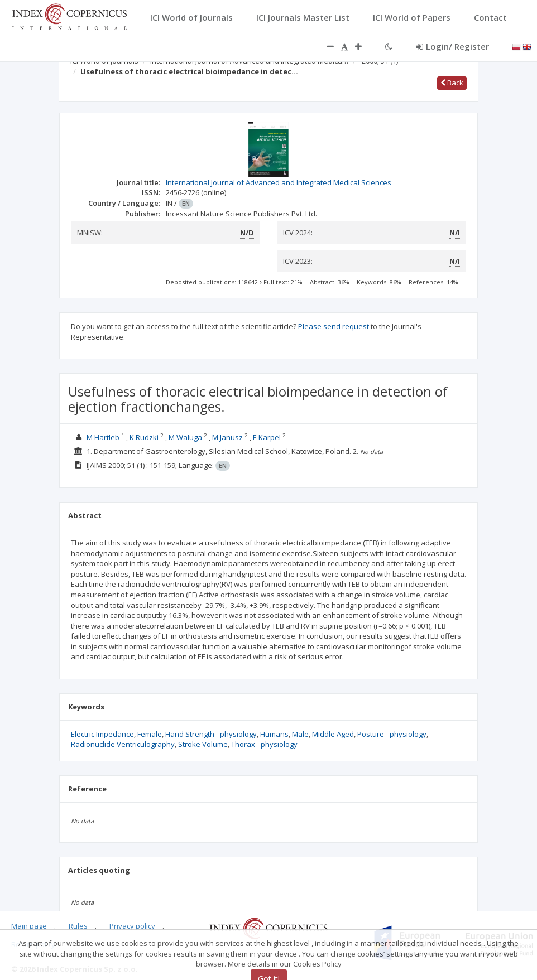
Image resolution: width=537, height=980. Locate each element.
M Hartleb (103, 437)
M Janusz (227, 437)
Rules (78, 926)
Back (452, 83)
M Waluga (185, 437)
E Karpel (267, 437)
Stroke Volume (203, 744)
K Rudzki (144, 437)
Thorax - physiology (264, 744)
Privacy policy (132, 926)
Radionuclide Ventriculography (123, 744)
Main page (29, 926)
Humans (274, 734)
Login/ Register (452, 46)
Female (150, 734)
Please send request (334, 326)
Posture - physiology (392, 734)
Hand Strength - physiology (211, 734)
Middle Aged (333, 734)
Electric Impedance (102, 734)
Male (300, 734)
